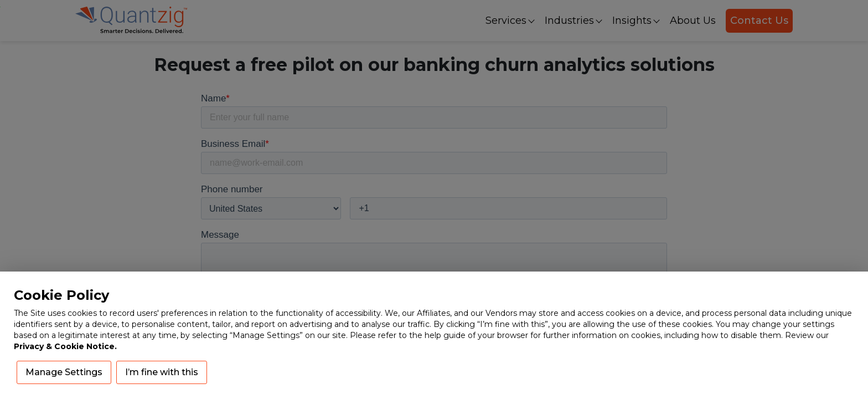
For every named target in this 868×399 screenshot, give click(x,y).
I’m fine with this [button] (162, 372)
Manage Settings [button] (64, 372)
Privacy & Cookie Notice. (65, 346)
